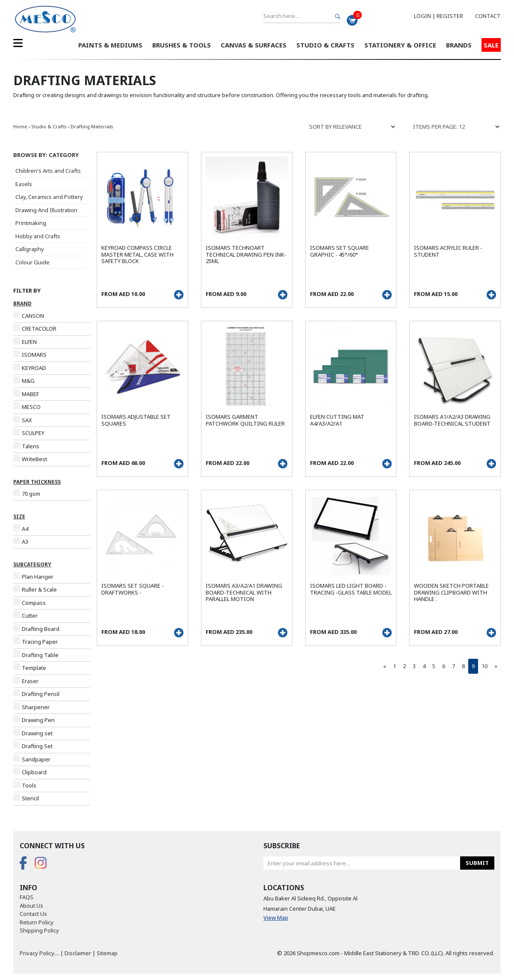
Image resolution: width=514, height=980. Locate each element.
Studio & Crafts (325, 45)
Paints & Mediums (110, 45)
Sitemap (107, 953)
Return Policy (37, 922)
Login (422, 16)
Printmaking (31, 223)
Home (20, 126)
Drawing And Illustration (46, 210)
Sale (491, 45)
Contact (488, 16)
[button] (52, 155)
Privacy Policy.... (39, 953)
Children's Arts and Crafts (48, 171)
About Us (31, 906)
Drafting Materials (92, 126)
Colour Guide (32, 262)
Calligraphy (30, 249)
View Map (276, 918)
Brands (459, 45)
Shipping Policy (39, 930)
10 (484, 666)
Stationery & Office (400, 45)
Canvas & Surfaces (254, 45)
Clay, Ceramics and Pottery (49, 197)
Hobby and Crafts (38, 236)
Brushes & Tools (182, 45)
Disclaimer (78, 953)
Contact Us (33, 914)
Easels (24, 184)
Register (450, 16)
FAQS (27, 897)
